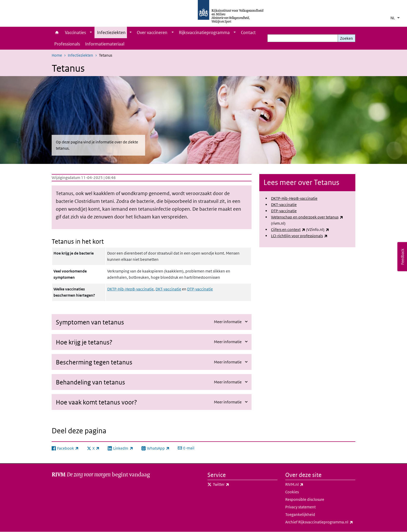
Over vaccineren (152, 32)
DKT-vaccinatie (168, 289)
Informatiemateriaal (105, 44)
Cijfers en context (288, 230)
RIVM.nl (306, 484)
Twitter (232, 484)
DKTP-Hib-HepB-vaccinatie (130, 289)
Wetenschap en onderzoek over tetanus (307, 217)
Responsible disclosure (305, 499)
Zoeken (347, 38)
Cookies (292, 492)
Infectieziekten (111, 32)
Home (57, 32)
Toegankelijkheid (300, 514)
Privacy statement (300, 507)
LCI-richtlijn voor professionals (299, 236)
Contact (248, 32)
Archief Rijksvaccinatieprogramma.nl (320, 522)
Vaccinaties (75, 32)
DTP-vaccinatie (200, 289)
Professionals (67, 44)
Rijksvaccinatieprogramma (204, 32)
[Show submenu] (91, 32)
